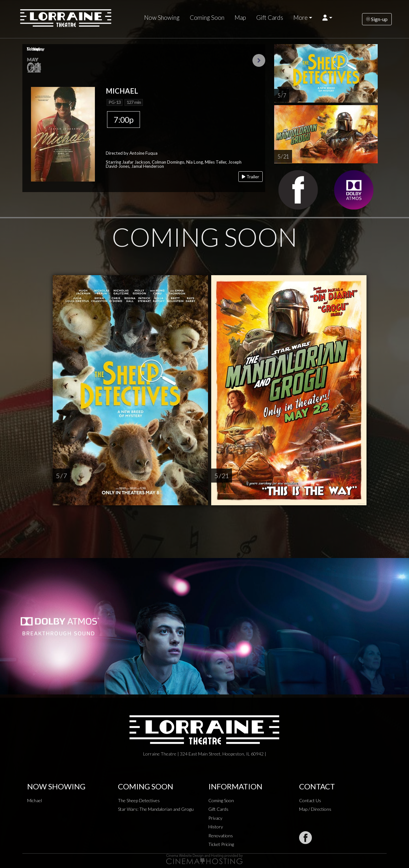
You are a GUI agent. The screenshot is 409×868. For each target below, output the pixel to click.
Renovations (221, 836)
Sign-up (377, 19)
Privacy (215, 818)
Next (259, 60)
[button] (327, 18)
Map (240, 18)
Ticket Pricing (221, 844)
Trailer (251, 177)
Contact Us (310, 800)
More (301, 18)
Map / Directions (315, 809)
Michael (35, 800)
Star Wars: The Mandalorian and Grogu (156, 809)
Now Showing (162, 18)
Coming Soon (207, 18)
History (216, 827)
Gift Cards (270, 18)
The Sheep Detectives (139, 800)
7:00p (123, 120)
